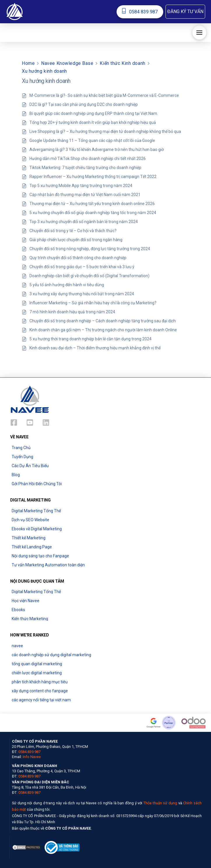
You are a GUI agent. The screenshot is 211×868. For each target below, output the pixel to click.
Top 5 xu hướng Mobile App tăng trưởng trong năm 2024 (81, 186)
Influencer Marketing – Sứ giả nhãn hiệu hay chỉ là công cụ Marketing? (93, 303)
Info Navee (32, 757)
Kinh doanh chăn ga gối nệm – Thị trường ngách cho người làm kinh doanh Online (103, 330)
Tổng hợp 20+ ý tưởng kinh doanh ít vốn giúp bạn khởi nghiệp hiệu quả (93, 122)
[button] (185, 12)
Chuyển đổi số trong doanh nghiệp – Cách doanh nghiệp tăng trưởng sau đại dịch (103, 321)
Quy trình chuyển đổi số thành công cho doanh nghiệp (78, 258)
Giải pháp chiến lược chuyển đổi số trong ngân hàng (76, 240)
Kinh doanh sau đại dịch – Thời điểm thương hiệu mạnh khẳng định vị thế (95, 348)
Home (28, 63)
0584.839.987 (29, 752)
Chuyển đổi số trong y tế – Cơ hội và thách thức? (73, 231)
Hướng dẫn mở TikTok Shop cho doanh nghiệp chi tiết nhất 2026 (88, 159)
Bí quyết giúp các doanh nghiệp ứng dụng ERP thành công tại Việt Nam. (94, 113)
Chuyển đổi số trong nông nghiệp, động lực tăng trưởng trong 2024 (90, 249)
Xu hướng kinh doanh (44, 71)
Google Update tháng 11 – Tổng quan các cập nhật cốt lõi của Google (92, 140)
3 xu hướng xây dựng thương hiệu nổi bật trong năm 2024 (82, 294)
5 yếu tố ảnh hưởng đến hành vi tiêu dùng (67, 285)
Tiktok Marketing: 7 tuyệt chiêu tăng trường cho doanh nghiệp (85, 168)
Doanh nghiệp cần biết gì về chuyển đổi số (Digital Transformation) (89, 276)
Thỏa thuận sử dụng (160, 803)
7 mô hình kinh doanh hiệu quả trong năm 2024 (72, 312)
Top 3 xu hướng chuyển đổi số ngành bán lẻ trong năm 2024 (84, 222)
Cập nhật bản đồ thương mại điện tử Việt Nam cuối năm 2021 (85, 195)
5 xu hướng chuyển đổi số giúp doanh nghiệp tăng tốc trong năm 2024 (93, 213)
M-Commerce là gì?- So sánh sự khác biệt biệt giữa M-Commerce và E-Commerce (104, 95)
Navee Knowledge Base (67, 63)
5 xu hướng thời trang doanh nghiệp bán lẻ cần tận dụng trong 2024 (90, 339)
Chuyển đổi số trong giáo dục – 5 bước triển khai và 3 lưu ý (82, 267)
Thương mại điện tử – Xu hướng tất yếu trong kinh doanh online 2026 (92, 204)
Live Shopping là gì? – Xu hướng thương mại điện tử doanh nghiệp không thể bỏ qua (105, 131)
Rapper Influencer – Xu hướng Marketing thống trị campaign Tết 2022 (93, 177)
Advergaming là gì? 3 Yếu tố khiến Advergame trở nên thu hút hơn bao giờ (97, 150)
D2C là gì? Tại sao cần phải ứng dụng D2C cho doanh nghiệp (84, 104)
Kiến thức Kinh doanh (122, 63)
